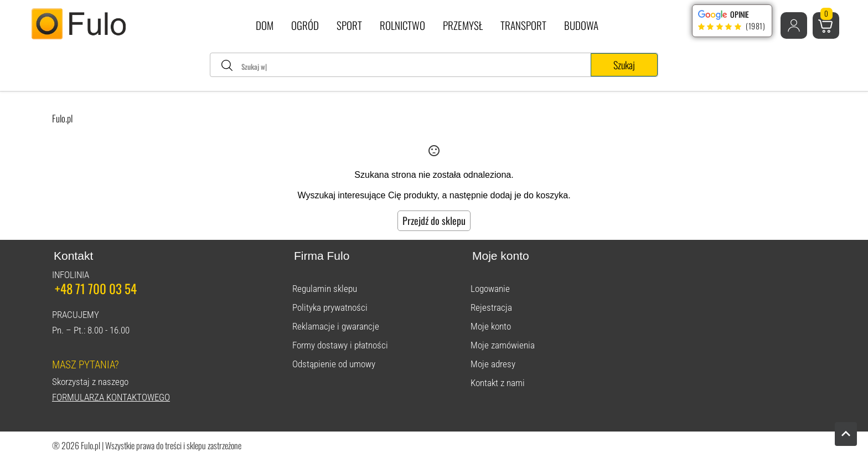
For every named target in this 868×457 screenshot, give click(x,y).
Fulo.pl (62, 118)
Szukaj (624, 65)
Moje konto (491, 326)
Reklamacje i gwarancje (336, 326)
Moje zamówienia (503, 345)
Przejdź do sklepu (434, 220)
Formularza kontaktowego (111, 397)
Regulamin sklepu (325, 289)
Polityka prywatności (330, 307)
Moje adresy (493, 364)
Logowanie (490, 289)
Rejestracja (491, 307)
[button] (794, 25)
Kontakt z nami (498, 383)
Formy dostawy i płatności (340, 345)
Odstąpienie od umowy (334, 364)
